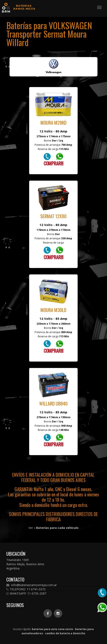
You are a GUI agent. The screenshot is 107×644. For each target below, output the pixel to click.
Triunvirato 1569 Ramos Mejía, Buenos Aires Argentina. (25, 564)
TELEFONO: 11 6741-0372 (26, 589)
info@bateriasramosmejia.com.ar (32, 585)
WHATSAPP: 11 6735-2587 (26, 594)
